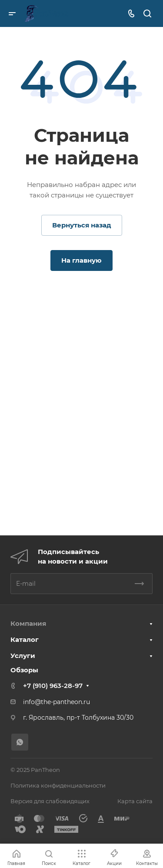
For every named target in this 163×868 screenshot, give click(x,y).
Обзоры (24, 670)
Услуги (23, 656)
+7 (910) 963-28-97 (53, 686)
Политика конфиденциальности (58, 785)
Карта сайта (135, 801)
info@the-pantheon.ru (57, 702)
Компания (28, 623)
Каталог (25, 639)
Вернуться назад (82, 225)
